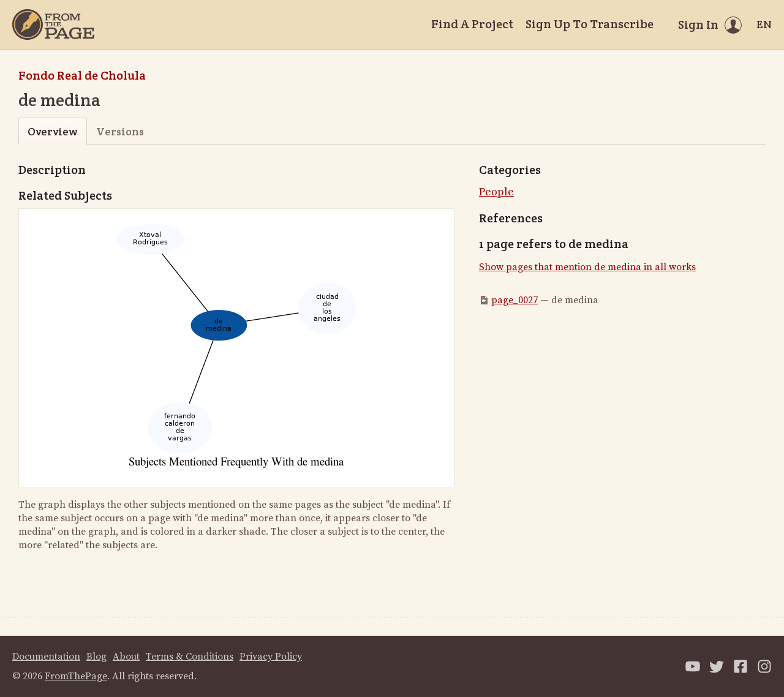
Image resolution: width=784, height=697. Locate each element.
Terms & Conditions (190, 657)
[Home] (53, 24)
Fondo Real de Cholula (82, 75)
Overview (52, 131)
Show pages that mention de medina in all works (587, 267)
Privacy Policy (271, 657)
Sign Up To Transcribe (590, 24)
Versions (120, 131)
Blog (96, 657)
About (126, 657)
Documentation (46, 657)
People (496, 192)
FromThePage (76, 676)
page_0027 (514, 300)
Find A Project (472, 24)
